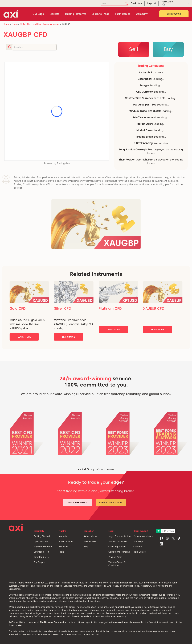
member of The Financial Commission (47, 622)
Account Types (66, 541)
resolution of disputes (126, 622)
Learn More (24, 337)
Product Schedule (117, 541)
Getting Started (42, 536)
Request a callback (143, 536)
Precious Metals (51, 24)
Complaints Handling (119, 552)
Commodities (34, 24)
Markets (63, 536)
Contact (138, 547)
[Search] (114, 4)
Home (6, 24)
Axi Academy (90, 536)
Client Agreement (117, 547)
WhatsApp (139, 541)
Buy (168, 49)
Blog (86, 547)
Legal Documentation (119, 536)
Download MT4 (41, 552)
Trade (15, 24)
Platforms (64, 547)
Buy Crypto (39, 562)
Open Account (174, 14)
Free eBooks (90, 541)
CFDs (22, 24)
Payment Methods (43, 547)
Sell (134, 49)
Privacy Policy (115, 557)
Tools (61, 552)
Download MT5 (41, 557)
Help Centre (140, 552)
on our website (118, 613)
